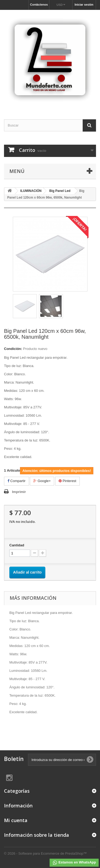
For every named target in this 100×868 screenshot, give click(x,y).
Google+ (42, 481)
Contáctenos (39, 5)
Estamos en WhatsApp (74, 863)
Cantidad (17, 545)
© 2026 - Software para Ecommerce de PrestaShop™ (45, 853)
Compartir (17, 481)
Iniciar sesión (84, 5)
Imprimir (19, 492)
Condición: (13, 349)
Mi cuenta (16, 820)
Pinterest (67, 481)
